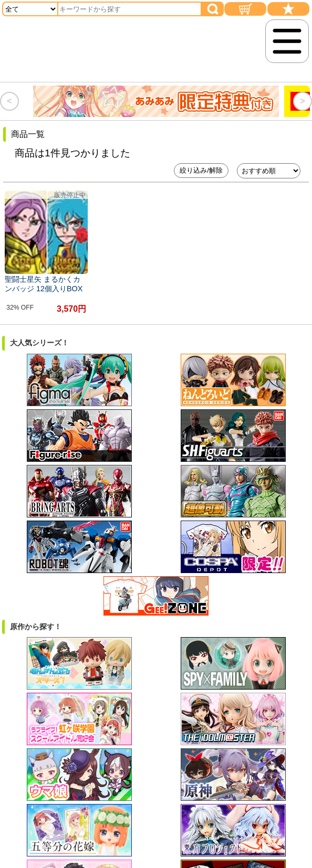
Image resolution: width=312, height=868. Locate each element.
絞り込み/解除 (201, 170)
